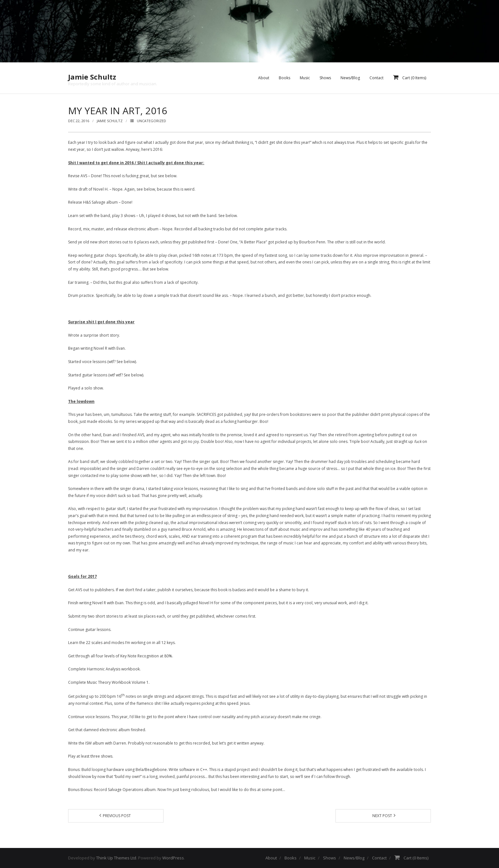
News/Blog (354, 858)
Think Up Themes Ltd (116, 858)
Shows (330, 858)
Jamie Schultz (110, 121)
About (271, 858)
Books (291, 858)
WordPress (173, 858)
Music (310, 858)
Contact (379, 858)
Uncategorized (151, 121)
